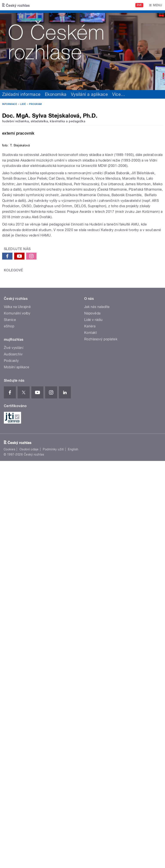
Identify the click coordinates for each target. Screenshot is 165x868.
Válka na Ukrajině (17, 608)
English (73, 751)
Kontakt (90, 634)
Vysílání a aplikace (89, 94)
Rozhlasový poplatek (101, 640)
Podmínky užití (53, 751)
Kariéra (90, 628)
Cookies (9, 751)
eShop (9, 628)
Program (35, 104)
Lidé (23, 104)
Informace (10, 104)
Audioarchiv (13, 656)
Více (119, 94)
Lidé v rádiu (93, 621)
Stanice (10, 621)
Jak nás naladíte (97, 608)
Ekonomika (56, 94)
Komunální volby (17, 615)
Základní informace (21, 94)
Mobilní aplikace (17, 668)
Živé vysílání (14, 649)
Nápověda (92, 615)
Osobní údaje (29, 751)
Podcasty (11, 662)
